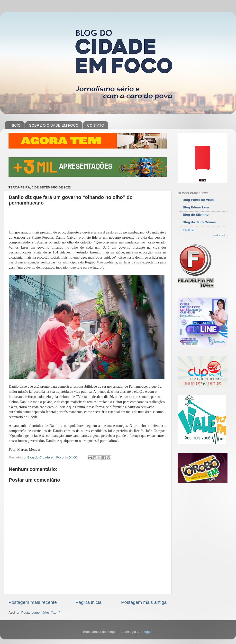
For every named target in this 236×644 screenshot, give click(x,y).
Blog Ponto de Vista (198, 200)
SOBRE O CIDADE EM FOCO (54, 125)
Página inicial (89, 602)
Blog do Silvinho (196, 215)
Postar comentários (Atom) (41, 612)
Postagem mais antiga (144, 602)
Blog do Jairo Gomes (199, 222)
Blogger (147, 632)
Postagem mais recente (33, 602)
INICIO (15, 125)
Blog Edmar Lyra (196, 207)
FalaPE (188, 230)
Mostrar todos (220, 235)
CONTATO (95, 125)
